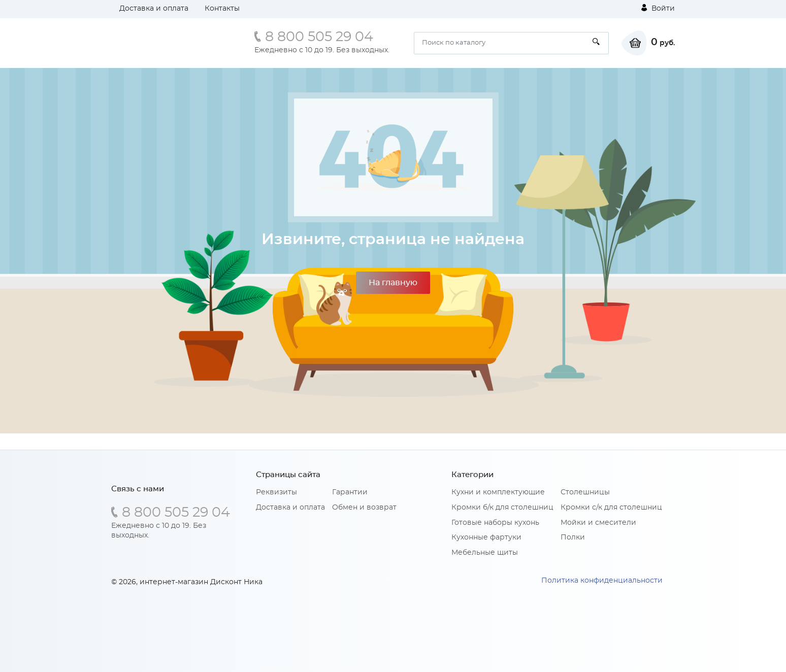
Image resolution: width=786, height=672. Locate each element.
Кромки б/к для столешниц (502, 508)
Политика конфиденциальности (602, 581)
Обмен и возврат (364, 508)
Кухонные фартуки (486, 537)
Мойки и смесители (598, 523)
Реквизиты (276, 492)
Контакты (222, 9)
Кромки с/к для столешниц (611, 508)
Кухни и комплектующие (498, 492)
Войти (658, 8)
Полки (573, 537)
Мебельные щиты (485, 553)
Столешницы (585, 492)
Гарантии (350, 492)
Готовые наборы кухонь (495, 523)
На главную (393, 283)
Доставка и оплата (154, 9)
